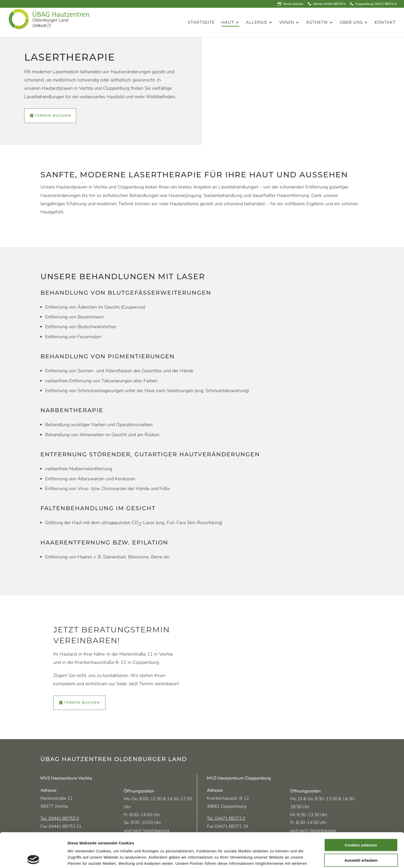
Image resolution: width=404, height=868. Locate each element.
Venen (287, 23)
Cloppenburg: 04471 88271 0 (376, 4)
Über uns (351, 23)
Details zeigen (274, 858)
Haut (228, 23)
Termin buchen (293, 4)
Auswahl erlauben (361, 826)
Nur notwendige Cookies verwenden (361, 843)
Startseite (201, 23)
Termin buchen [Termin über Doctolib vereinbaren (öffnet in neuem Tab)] (53, 116)
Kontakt (385, 23)
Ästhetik (317, 23)
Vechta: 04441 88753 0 (329, 4)
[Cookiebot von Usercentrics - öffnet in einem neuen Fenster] (33, 858)
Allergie (257, 23)
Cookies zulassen (361, 810)
